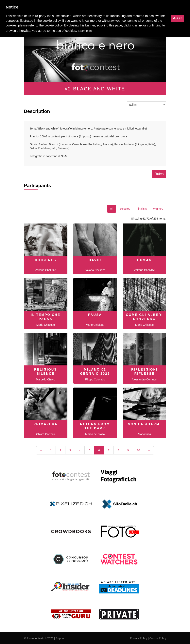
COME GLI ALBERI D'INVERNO (145, 317)
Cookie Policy (158, 638)
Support (61, 638)
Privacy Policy (138, 638)
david (95, 260)
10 (138, 450)
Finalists (142, 209)
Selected (125, 209)
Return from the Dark (95, 426)
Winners (158, 209)
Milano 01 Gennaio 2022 (95, 372)
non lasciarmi (145, 424)
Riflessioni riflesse (144, 372)
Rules (159, 174)
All (112, 209)
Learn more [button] (85, 31)
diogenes (45, 260)
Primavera (46, 424)
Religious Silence (46, 372)
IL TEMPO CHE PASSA (46, 317)
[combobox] (147, 105)
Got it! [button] (177, 18)
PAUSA (95, 315)
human (144, 260)
